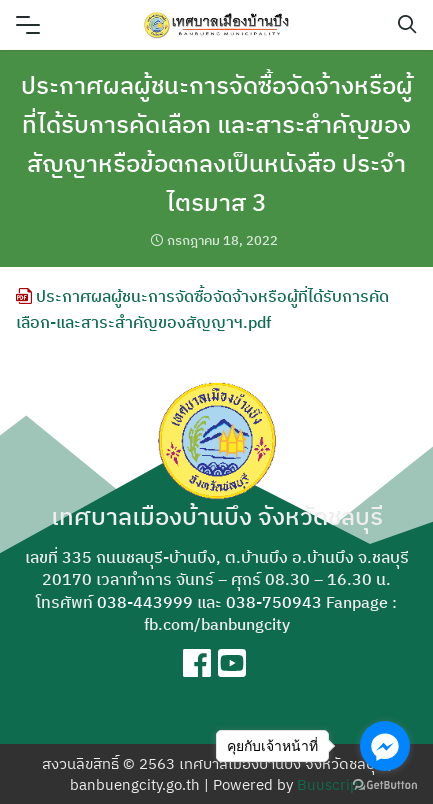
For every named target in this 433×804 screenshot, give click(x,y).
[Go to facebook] (385, 746)
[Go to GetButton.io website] (385, 784)
